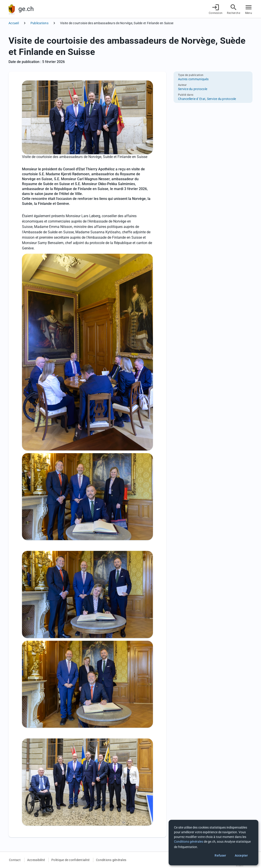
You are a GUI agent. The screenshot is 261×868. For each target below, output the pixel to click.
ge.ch (26, 9)
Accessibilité (36, 860)
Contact (15, 860)
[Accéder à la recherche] (234, 9)
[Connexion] (216, 9)
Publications (39, 23)
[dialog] (213, 843)
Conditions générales (111, 860)
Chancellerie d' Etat (192, 99)
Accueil (14, 23)
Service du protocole (193, 89)
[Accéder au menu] (249, 9)
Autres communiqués (193, 79)
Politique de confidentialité (70, 860)
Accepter (241, 855)
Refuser (220, 855)
